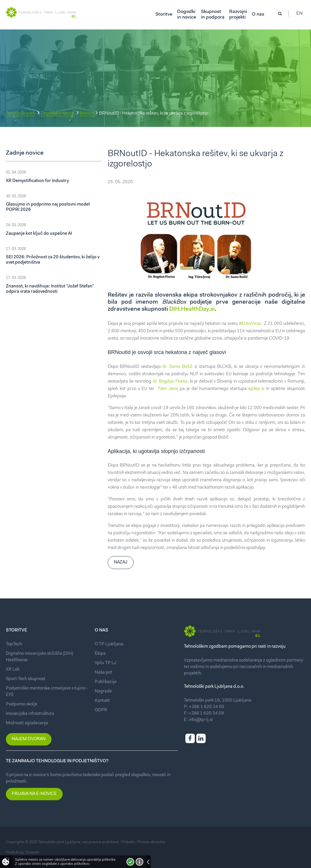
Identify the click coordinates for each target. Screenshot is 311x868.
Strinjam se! (130, 862)
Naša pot (103, 673)
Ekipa (100, 654)
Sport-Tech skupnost (26, 679)
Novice (87, 114)
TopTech (14, 644)
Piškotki (128, 842)
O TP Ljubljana (109, 644)
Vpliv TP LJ (105, 663)
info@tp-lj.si (201, 720)
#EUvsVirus (250, 324)
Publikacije (106, 682)
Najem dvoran (29, 739)
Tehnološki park (20, 114)
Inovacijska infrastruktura (30, 714)
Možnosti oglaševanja (27, 723)
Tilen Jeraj (168, 389)
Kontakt (102, 701)
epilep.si (256, 389)
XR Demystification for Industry (37, 181)
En (302, 15)
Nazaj (121, 562)
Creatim (32, 853)
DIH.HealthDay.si (192, 309)
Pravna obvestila (152, 842)
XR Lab (13, 670)
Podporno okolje (22, 704)
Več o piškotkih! (139, 862)
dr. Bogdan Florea (170, 382)
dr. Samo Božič (178, 367)
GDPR (101, 710)
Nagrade (103, 691)
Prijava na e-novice (34, 794)
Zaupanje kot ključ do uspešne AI (39, 234)
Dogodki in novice (58, 114)
